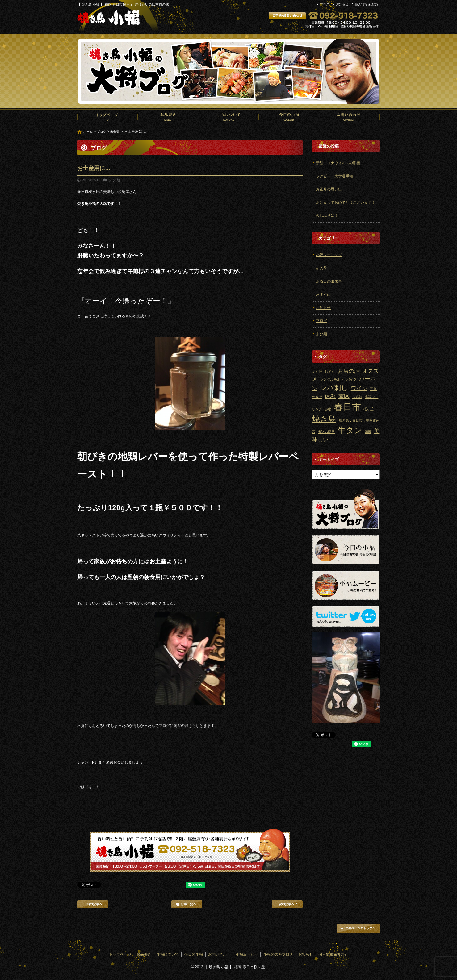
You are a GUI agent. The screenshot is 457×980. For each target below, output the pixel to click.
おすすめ (323, 294)
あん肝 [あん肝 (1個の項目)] (317, 372)
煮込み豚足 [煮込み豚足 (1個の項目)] (326, 432)
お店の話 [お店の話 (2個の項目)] (349, 371)
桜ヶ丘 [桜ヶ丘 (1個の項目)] (369, 409)
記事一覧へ (187, 904)
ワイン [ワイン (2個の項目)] (359, 388)
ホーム (88, 132)
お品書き (168, 117)
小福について (228, 117)
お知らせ (342, 4)
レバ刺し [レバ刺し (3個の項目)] (334, 388)
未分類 (115, 132)
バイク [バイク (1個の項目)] (352, 379)
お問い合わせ (350, 117)
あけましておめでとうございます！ (346, 202)
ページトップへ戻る (358, 928)
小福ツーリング (329, 255)
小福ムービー (247, 954)
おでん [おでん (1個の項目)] (330, 372)
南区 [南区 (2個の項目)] (344, 396)
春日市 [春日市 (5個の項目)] (348, 407)
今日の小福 (289, 117)
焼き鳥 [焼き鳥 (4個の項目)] (324, 419)
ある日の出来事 (329, 281)
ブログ (325, 4)
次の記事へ (287, 904)
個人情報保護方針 (367, 4)
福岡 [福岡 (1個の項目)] (368, 432)
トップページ (107, 117)
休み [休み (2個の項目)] (330, 396)
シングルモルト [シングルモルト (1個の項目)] (332, 379)
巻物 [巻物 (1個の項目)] (328, 409)
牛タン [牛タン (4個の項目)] (350, 430)
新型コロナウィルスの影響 (338, 163)
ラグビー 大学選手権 (334, 176)
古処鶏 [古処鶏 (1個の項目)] (357, 397)
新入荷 (321, 268)
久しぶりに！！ (329, 215)
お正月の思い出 (329, 189)
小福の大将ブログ (278, 954)
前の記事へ (93, 904)
